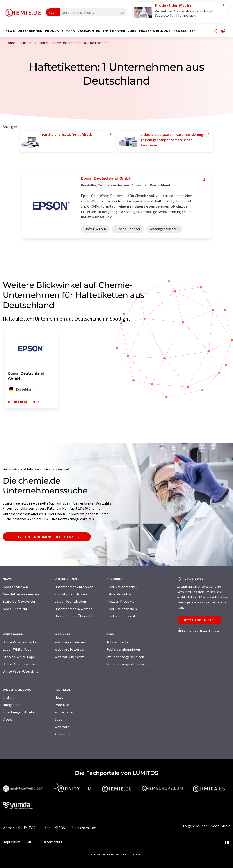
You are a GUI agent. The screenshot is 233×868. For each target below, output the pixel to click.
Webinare (62, 727)
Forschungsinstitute (18, 712)
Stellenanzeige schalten (125, 657)
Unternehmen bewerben (73, 609)
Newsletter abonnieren (21, 594)
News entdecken (15, 587)
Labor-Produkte (119, 594)
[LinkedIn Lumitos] (227, 842)
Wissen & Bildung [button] (155, 31)
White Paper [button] (114, 31)
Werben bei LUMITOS (19, 828)
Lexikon (9, 697)
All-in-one (62, 734)
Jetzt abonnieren (199, 620)
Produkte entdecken (122, 587)
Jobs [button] (132, 31)
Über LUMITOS (54, 828)
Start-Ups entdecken (71, 594)
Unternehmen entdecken (74, 587)
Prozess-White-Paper (19, 657)
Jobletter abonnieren (123, 649)
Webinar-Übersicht (69, 657)
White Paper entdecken (21, 642)
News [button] (10, 31)
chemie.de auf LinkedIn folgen (198, 631)
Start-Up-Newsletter (19, 601)
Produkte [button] (54, 31)
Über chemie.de (84, 828)
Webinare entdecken (70, 642)
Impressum (11, 842)
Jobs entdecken (119, 642)
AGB (31, 842)
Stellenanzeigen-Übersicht (127, 664)
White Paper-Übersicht (20, 671)
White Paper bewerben (20, 664)
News (59, 697)
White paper (64, 712)
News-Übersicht (15, 609)
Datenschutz (53, 842)
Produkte (62, 705)
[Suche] (122, 13)
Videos (8, 719)
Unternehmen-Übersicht (74, 616)
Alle (52, 12)
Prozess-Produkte (120, 601)
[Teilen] (215, 31)
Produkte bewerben (122, 609)
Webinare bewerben (70, 649)
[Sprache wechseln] (223, 31)
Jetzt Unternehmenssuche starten (47, 537)
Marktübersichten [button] (83, 31)
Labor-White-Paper (18, 649)
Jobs (58, 719)
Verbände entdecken (70, 601)
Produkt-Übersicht (121, 616)
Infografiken (13, 705)
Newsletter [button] (184, 31)
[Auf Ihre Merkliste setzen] (203, 179)
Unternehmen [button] (30, 31)
